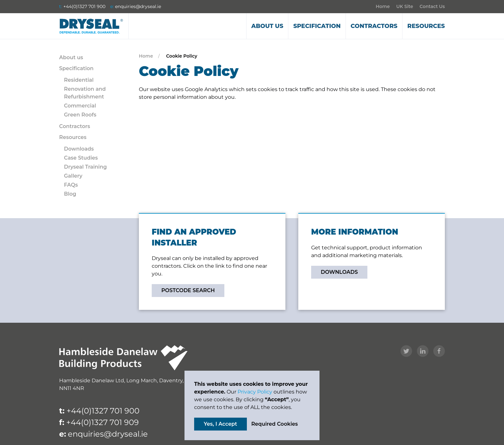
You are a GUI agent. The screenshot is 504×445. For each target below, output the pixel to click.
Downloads (79, 149)
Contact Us (432, 6)
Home (383, 6)
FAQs (71, 185)
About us (267, 26)
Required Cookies (275, 424)
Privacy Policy (255, 392)
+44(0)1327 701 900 (84, 6)
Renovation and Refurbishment (85, 93)
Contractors (374, 26)
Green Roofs (80, 115)
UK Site (405, 6)
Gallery (73, 176)
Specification (317, 26)
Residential (79, 80)
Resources (426, 26)
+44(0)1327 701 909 (103, 422)
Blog (70, 194)
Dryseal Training (85, 167)
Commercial (80, 106)
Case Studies (81, 158)
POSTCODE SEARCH (188, 290)
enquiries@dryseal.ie (138, 6)
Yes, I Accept (221, 424)
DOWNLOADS (339, 272)
